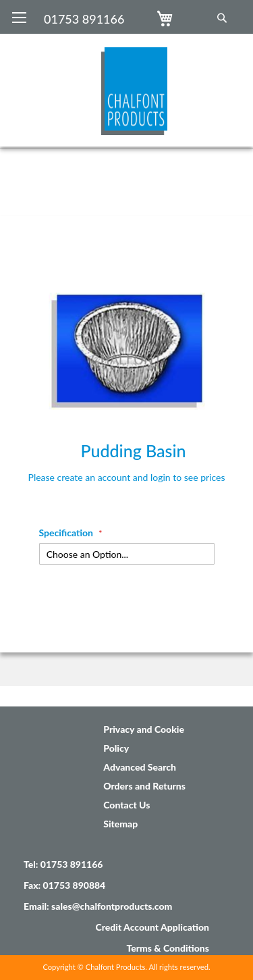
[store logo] (134, 84)
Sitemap (120, 824)
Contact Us (126, 805)
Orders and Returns (144, 786)
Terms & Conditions (168, 948)
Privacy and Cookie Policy (144, 739)
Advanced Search (140, 767)
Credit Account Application (152, 927)
